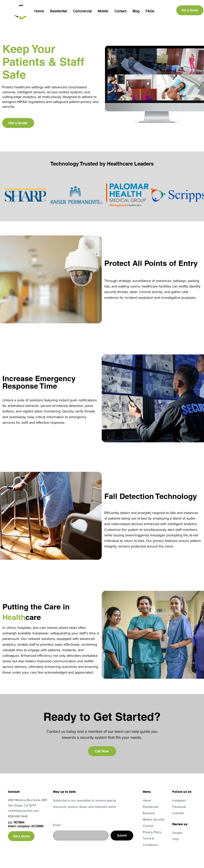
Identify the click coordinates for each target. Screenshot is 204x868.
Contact (148, 826)
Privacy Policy (152, 832)
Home (147, 800)
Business (149, 813)
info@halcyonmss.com (23, 811)
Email (57, 825)
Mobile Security (154, 819)
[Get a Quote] (190, 10)
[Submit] (122, 836)
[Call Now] (102, 751)
